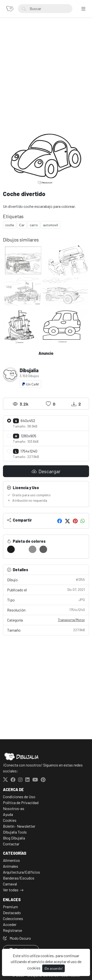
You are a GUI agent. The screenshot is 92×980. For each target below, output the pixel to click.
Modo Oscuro (17, 938)
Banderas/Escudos (19, 878)
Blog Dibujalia (14, 838)
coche (10, 225)
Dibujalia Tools (15, 832)
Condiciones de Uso (19, 797)
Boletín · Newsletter (19, 826)
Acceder (10, 924)
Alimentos (11, 860)
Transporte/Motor (71, 620)
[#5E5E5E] (43, 549)
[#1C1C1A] (11, 549)
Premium (10, 907)
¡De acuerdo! (53, 968)
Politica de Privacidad (21, 802)
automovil (50, 225)
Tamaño (46, 630)
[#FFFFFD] (22, 549)
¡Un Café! (30, 384)
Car (22, 225)
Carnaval (10, 884)
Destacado (12, 913)
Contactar (11, 844)
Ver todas (11, 890)
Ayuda (8, 814)
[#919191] (33, 549)
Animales (11, 866)
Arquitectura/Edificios (21, 872)
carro (34, 225)
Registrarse (13, 930)
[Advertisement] (46, 77)
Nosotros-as (14, 808)
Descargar (46, 471)
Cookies (10, 820)
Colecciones (13, 918)
